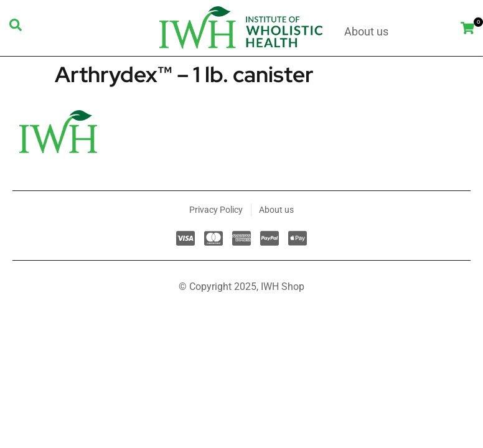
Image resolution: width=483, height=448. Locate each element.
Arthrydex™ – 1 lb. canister (184, 74)
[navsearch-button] (16, 28)
